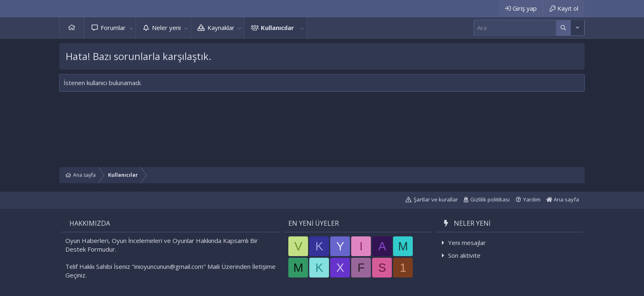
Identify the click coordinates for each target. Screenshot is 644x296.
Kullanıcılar (277, 28)
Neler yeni (166, 28)
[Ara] (515, 28)
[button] (131, 28)
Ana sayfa (72, 28)
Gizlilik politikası (490, 199)
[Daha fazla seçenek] (563, 28)
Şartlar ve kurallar (436, 199)
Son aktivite (464, 255)
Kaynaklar (221, 28)
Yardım (532, 199)
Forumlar (113, 28)
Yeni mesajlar (467, 243)
